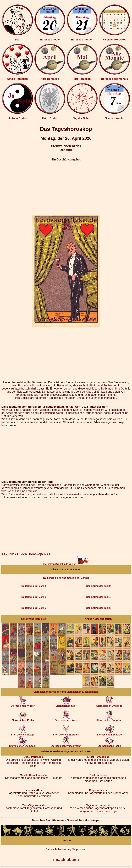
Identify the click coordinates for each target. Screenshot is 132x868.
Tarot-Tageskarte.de (34, 805)
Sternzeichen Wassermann (66, 745)
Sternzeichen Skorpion (66, 734)
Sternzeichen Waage (23, 734)
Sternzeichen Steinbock (23, 745)
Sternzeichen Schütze (109, 734)
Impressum (80, 849)
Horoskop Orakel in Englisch (66, 564)
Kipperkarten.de (98, 790)
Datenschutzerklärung (58, 849)
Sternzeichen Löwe (66, 719)
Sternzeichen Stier (66, 705)
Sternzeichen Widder (23, 705)
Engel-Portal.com (34, 757)
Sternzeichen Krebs (23, 719)
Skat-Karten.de (98, 775)
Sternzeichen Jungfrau (109, 719)
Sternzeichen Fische (109, 745)
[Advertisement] (66, 188)
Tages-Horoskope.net (98, 805)
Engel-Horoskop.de (98, 757)
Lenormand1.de (34, 790)
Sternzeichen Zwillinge (109, 705)
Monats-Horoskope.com (34, 775)
